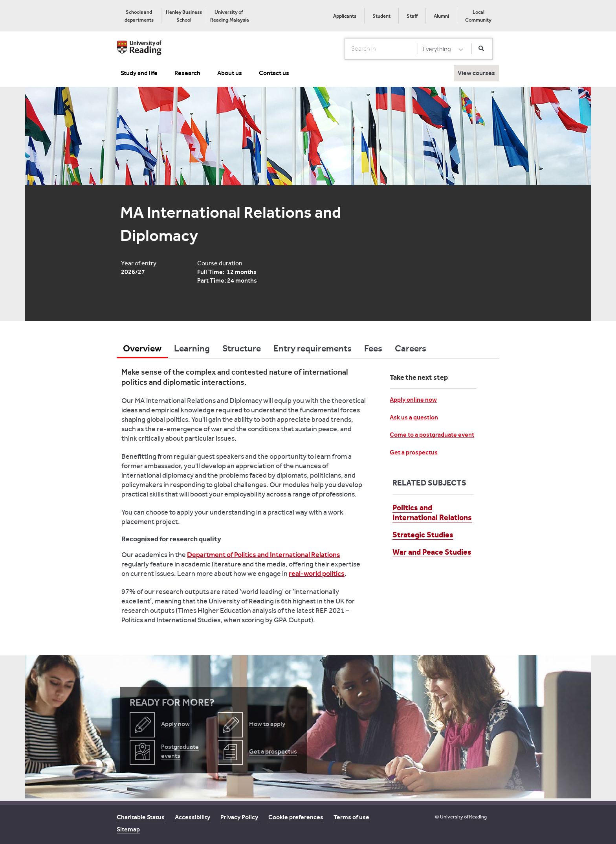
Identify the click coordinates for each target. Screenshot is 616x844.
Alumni (441, 16)
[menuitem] (139, 16)
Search (345, 48)
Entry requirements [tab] (313, 348)
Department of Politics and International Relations (264, 555)
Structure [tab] (242, 348)
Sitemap (128, 829)
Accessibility (192, 817)
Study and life (139, 73)
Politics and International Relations (432, 512)
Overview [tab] (142, 348)
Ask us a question (414, 417)
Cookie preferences (296, 817)
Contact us (274, 73)
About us (230, 73)
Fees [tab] (373, 348)
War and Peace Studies (432, 552)
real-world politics (317, 574)
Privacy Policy (239, 817)
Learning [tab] (192, 348)
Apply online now (413, 400)
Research (187, 73)
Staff (412, 16)
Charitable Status (141, 817)
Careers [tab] (411, 348)
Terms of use (351, 817)
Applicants (345, 16)
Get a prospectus (414, 452)
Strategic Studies (423, 535)
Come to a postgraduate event (432, 435)
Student (381, 16)
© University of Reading (461, 817)
